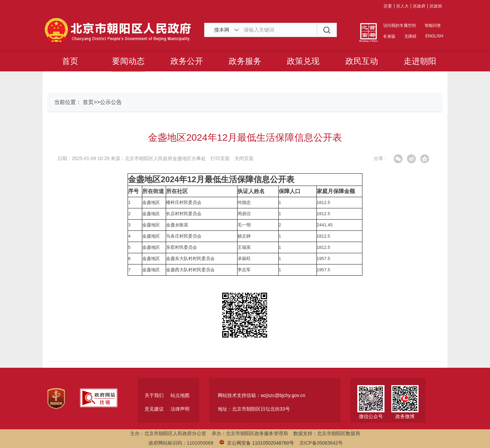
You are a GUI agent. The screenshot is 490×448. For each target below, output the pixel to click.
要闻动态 (128, 61)
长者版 (389, 36)
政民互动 (362, 61)
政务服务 (245, 61)
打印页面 (220, 158)
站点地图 (180, 395)
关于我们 (154, 395)
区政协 (436, 6)
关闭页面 (244, 158)
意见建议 (154, 409)
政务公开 (187, 61)
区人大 (403, 6)
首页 (70, 61)
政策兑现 (303, 61)
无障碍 (410, 36)
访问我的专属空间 (399, 25)
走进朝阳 (420, 61)
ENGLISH (434, 36)
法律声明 (180, 409)
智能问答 (433, 25)
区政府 (419, 6)
